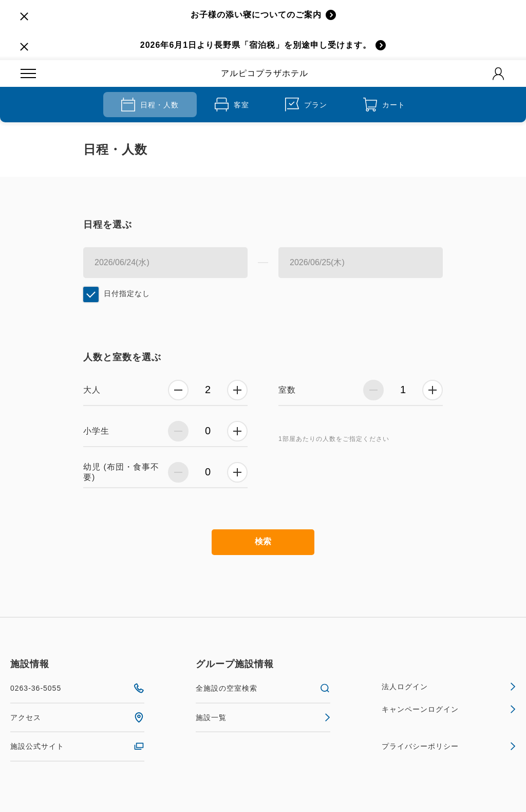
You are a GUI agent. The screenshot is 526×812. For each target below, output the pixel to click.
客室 (232, 105)
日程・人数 (150, 105)
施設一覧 (263, 717)
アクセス (77, 717)
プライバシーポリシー (449, 746)
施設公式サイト (77, 746)
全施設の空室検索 (263, 688)
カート (384, 105)
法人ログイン (449, 687)
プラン (306, 105)
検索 (263, 541)
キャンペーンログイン (449, 709)
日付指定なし (127, 293)
